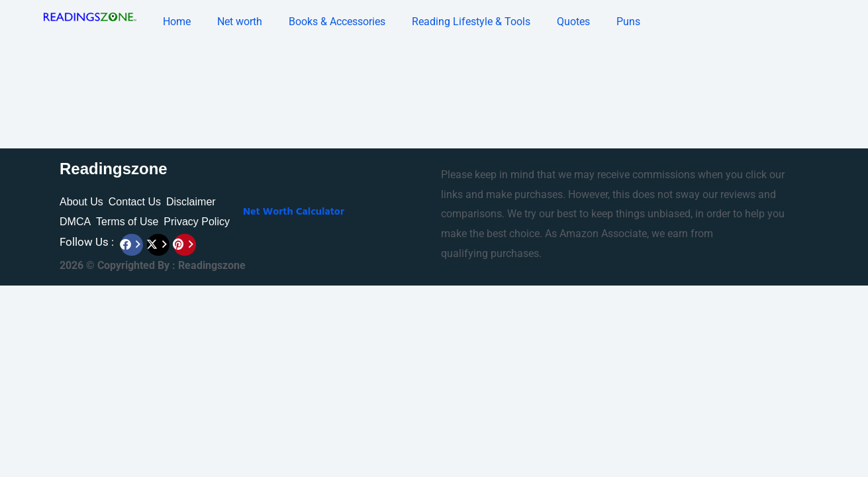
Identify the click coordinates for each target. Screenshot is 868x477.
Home (177, 22)
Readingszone (114, 169)
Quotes (573, 22)
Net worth (240, 22)
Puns (628, 22)
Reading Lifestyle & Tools (471, 22)
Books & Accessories (337, 22)
